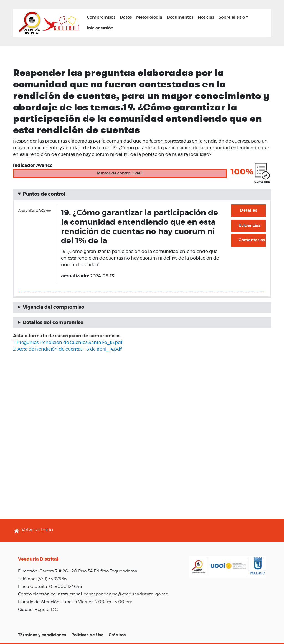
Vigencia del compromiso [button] (54, 307)
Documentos (180, 17)
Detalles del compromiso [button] (53, 323)
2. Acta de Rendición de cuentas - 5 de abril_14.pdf (67, 349)
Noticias (206, 17)
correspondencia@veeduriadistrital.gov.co (126, 594)
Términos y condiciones (42, 635)
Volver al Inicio (37, 530)
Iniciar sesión (100, 28)
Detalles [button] (248, 210)
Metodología (149, 17)
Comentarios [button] (252, 240)
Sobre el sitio (232, 17)
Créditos (117, 635)
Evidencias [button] (249, 226)
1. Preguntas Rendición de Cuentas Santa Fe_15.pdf (68, 343)
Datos (126, 17)
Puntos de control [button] (44, 194)
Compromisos (101, 17)
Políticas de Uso (87, 635)
